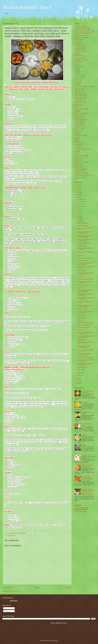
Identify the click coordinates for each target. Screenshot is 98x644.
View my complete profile (81, 512)
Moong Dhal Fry (81, 340)
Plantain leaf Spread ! (80, 136)
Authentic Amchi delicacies (81, 29)
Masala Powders (78, 116)
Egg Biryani (80, 288)
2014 (78, 378)
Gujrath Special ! (79, 89)
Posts (5, 608)
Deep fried (77, 62)
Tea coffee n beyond (79, 169)
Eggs (76, 73)
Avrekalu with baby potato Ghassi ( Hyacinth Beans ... (86, 312)
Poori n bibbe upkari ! (82, 315)
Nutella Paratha (81, 277)
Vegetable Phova (81, 270)
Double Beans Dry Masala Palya (85, 325)
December (80, 199)
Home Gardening (79, 93)
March (79, 221)
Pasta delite (77, 131)
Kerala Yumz (78, 104)
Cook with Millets (79, 58)
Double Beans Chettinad (83, 223)
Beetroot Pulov (81, 256)
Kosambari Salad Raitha (80, 109)
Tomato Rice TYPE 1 (86, 455)
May (79, 216)
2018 (78, 190)
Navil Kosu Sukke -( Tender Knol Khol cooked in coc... (85, 291)
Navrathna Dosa (81, 330)
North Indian (78, 122)
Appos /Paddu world (79, 26)
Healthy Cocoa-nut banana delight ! (86, 323)
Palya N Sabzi (78, 124)
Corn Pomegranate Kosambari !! (85, 258)
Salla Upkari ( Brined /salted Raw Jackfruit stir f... (85, 249)
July (79, 211)
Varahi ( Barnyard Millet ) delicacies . (83, 176)
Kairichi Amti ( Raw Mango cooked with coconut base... (86, 240)
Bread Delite (78, 40)
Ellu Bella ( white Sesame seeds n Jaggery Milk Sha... (85, 306)
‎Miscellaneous (78, 118)
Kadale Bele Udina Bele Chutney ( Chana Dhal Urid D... (85, 333)
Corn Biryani (84, 402)
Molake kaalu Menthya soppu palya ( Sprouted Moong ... (86, 337)
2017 (78, 192)
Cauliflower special (79, 46)
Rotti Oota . (77, 144)
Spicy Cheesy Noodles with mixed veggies (88, 392)
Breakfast (77, 42)
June (79, 214)
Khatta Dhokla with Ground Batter (85, 279)
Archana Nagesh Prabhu (82, 508)
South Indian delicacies (80, 156)
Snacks (76, 151)
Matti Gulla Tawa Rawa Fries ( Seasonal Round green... (84, 236)
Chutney (77, 53)
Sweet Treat (77, 164)
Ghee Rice (84, 435)
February (80, 373)
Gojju (76, 84)
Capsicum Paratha (82, 246)
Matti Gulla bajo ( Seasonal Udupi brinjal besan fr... (85, 361)
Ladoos (76, 111)
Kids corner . (78, 107)
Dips (76, 69)
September (80, 207)
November (80, 202)
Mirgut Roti (84, 445)
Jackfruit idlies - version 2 (83, 285)
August (80, 209)
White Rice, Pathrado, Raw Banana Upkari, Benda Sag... (85, 274)
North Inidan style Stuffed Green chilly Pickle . (85, 282)
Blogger (56, 641)
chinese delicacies (79, 51)
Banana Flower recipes (80, 35)
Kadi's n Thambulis (79, 102)
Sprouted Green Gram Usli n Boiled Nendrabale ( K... (86, 295)
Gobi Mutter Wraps (82, 367)
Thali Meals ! (78, 171)
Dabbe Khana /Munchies (80, 60)
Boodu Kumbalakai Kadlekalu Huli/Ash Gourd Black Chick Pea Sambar (88, 478)
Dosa (76, 71)
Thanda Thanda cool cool (80, 173)
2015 (78, 197)
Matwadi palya (81, 318)
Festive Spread (12, 535)
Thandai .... (80, 320)
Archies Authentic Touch (27, 7)
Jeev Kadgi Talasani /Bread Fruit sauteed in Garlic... (85, 264)
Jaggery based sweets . (80, 98)
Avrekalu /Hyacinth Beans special (82, 33)
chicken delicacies (79, 49)
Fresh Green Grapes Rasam (84, 243)
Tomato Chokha (81, 370)
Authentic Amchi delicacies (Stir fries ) (84, 31)
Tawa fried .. (78, 167)
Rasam (76, 138)
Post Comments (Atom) (14, 591)
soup (76, 153)
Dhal (76, 64)
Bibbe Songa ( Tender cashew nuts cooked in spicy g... (85, 233)
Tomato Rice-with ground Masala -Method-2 (87, 466)
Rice (76, 140)
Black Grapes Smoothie (83, 226)
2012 (78, 383)
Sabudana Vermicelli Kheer (84, 327)
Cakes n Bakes (78, 44)
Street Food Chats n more (80, 162)
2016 (78, 195)
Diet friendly (78, 66)
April (79, 219)
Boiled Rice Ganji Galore (80, 38)
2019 (78, 188)
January (80, 375)
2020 (78, 185)
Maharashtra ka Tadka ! (80, 113)
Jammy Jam (77, 100)
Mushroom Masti (79, 120)
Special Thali (78, 158)
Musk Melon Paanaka (82, 260)
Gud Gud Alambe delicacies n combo (83, 87)
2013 (78, 381)
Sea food (77, 147)
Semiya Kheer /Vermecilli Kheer (85, 357)
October (80, 204)
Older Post (68, 588)
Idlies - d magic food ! (80, 95)
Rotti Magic (77, 142)
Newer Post (7, 588)
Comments (6, 611)
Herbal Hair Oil (78, 91)
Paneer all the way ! (79, 127)
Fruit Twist (77, 82)
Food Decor (77, 80)
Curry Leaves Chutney (83, 309)
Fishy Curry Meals (79, 78)
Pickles (76, 133)
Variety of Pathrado (79, 178)
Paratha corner (78, 129)
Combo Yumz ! (78, 55)
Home (7, 13)
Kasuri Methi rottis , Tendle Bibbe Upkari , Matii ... (85, 364)
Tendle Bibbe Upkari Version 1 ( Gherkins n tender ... (85, 354)
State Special (78, 160)
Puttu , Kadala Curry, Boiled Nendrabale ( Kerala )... (84, 347)
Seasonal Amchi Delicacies (81, 149)
